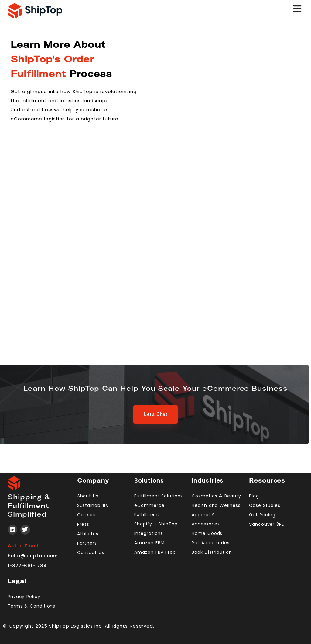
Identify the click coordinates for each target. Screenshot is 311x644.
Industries (208, 481)
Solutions (149, 481)
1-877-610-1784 (27, 566)
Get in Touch (24, 546)
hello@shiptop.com (33, 556)
